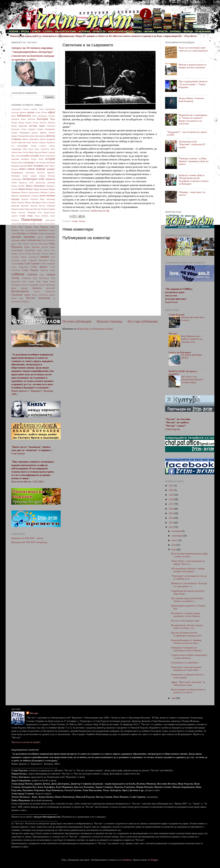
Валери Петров (32, 123)
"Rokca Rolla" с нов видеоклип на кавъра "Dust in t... (188, 562)
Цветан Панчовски (40, 295)
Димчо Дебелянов (31, 139)
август (175, 540)
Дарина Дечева (47, 133)
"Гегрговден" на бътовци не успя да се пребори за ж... (189, 577)
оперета (14, 216)
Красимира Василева (35, 173)
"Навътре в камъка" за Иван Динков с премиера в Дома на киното (194, 161)
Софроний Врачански (38, 260)
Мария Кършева (41, 189)
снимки (44, 257)
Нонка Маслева (18, 213)
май (174, 698)
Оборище (32, 212)
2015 (171, 513)
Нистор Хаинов (41, 209)
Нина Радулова (26, 209)
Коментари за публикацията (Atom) (95, 329)
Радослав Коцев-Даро (39, 244)
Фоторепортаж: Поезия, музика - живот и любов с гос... (187, 627)
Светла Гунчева (25, 254)
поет (28, 233)
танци (42, 275)
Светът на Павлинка (180, 352)
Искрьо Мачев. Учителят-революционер (192, 100)
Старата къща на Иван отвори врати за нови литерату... (189, 656)
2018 (171, 499)
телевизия (26, 278)
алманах (34, 109)
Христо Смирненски (44, 291)
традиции (34, 285)
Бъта (53, 119)
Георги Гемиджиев (46, 129)
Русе (53, 250)
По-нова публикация (77, 321)
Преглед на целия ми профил (26, 742)
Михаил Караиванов (21, 196)
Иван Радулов (35, 152)
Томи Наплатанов (41, 278)
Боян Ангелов (28, 119)
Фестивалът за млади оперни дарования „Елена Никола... (186, 615)
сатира (14, 254)
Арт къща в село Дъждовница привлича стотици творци (192, 380)
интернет (25, 159)
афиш (52, 112)
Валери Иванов (18, 123)
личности (50, 179)
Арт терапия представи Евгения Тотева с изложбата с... (187, 600)
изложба (25, 156)
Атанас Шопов (41, 112)
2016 (171, 509)
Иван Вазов (28, 149)
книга (23, 169)
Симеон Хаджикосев (29, 257)
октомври (177, 531)
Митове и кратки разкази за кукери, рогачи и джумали (193, 66)
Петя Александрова (28, 230)
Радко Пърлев (23, 244)
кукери (25, 176)
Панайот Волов (43, 224)
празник (16, 237)
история (50, 159)
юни (174, 549)
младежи (35, 196)
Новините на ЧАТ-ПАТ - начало (27, 538)
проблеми (50, 237)
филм (14, 288)
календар (29, 162)
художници (17, 295)
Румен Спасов (43, 250)
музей (42, 196)
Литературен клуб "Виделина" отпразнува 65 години (192, 144)
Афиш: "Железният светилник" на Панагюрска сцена (188, 684)
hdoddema (127, 860)
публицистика (34, 240)
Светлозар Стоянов (40, 254)
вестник (33, 126)
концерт (51, 169)
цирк (21, 298)
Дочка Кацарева (48, 139)
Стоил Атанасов (48, 264)
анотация (15, 112)
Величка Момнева (47, 123)
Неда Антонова (47, 199)
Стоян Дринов (39, 267)
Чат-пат (31, 298)
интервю (15, 159)
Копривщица (17, 172)
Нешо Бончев (18, 202)
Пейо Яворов (25, 227)
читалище (44, 298)
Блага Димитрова (40, 116)
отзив (75, 221)
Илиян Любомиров (47, 156)
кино (47, 166)
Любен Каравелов (19, 183)
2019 (171, 495)
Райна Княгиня (32, 247)
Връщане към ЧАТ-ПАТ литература (29, 542)
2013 (171, 523)
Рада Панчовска (48, 240)
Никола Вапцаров (33, 202)
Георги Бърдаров (28, 129)
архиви (31, 112)
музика (51, 196)
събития (32, 274)
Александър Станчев (20, 109)
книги (31, 169)
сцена (52, 270)
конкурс (41, 169)
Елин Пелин (32, 142)
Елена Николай (18, 142)
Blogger (154, 860)
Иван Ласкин (23, 152)
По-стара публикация (143, 321)
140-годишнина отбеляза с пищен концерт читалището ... (188, 570)
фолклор (37, 288)
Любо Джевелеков (37, 183)
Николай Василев (20, 206)
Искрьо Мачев (37, 159)
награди (15, 199)
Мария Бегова (26, 189)
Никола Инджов (48, 202)
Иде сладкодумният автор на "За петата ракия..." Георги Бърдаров (193, 84)
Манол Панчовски (35, 186)
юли (174, 545)
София (24, 260)
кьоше (34, 176)
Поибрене (42, 234)
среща (20, 263)
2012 (171, 527)
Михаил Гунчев (48, 192)
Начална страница (109, 321)
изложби (35, 156)
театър (82, 221)
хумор (27, 295)
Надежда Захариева (30, 199)
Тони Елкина (28, 282)
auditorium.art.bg (100, 211)
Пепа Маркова (41, 227)
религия (45, 247)
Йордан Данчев (18, 163)
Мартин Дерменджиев (30, 192)
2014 (171, 518)
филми (24, 288)
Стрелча (44, 270)
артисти (23, 112)
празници (29, 237)
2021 (171, 486)
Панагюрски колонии (26, 224)
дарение (35, 133)
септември (177, 536)
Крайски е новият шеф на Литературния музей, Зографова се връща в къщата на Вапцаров (194, 179)
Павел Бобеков (42, 216)
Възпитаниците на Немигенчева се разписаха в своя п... (188, 691)
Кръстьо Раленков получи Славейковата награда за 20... (187, 634)
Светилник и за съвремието (185, 663)
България (43, 119)
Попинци (51, 233)
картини (23, 166)
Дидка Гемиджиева (20, 136)
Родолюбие (30, 250)
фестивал (51, 285)
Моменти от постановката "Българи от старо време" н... (189, 585)
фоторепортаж (20, 291)
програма (16, 240)
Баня (13, 116)
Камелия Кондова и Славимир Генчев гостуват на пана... (186, 642)
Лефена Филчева (47, 176)
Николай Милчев (38, 206)
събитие (18, 274)
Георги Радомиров (20, 133)
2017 (171, 504)
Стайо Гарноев (32, 263)
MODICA (25, 302)
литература (16, 179)
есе (13, 146)
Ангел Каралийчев (47, 109)
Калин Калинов (40, 163)
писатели (43, 230)
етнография (23, 146)
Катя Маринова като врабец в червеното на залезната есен (192, 339)
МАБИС (21, 186)
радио (14, 244)
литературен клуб (33, 179)
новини (52, 209)
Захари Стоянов (38, 146)
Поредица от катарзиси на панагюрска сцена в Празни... (187, 649)
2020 (171, 490)
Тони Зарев (42, 281)
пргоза (40, 237)
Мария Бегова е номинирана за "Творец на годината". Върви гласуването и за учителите (193, 119)
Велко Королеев (19, 126)
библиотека (24, 116)
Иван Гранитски (42, 149)
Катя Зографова (36, 166)
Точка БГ (25, 285)
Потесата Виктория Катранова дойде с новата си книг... (189, 555)
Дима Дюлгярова (37, 136)
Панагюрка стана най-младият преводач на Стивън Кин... (186, 669)
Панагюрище (32, 219)
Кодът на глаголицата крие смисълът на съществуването (193, 49)
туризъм (42, 285)
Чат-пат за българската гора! (185, 621)
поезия (21, 233)
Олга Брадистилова (46, 213)
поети (34, 233)
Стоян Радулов (30, 270)
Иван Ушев (16, 156)
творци (51, 274)
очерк (30, 216)
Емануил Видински (47, 143)
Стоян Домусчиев (20, 267)
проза (23, 240)
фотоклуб (51, 288)
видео (42, 126)
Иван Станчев (49, 152)
